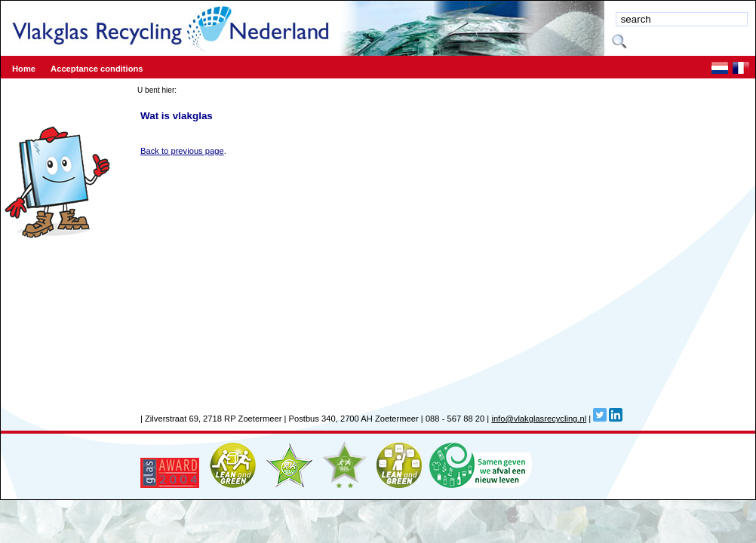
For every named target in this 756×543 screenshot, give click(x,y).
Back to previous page (182, 151)
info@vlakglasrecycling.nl (539, 419)
